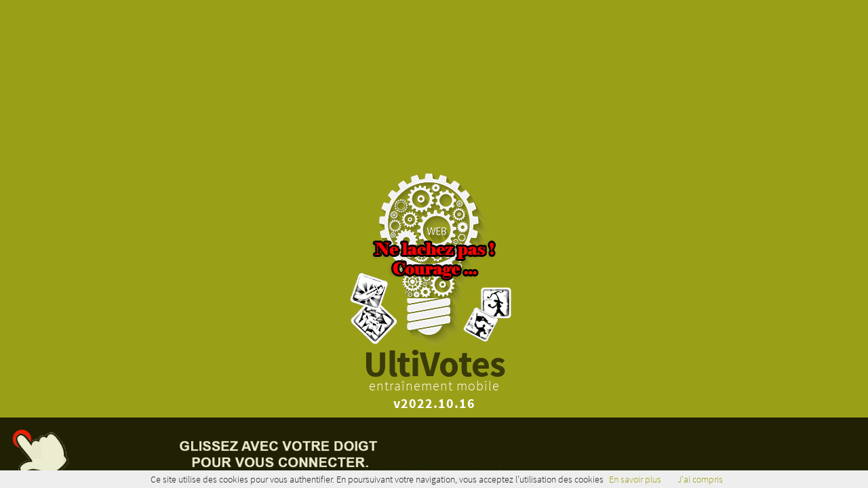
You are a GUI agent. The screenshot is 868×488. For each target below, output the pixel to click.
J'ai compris (700, 479)
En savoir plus (635, 479)
